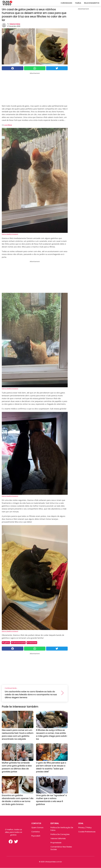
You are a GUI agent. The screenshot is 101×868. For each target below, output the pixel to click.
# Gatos (6, 643)
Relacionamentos (92, 3)
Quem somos (37, 828)
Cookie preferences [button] (87, 832)
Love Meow (8, 125)
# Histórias (32, 643)
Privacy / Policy (85, 828)
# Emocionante (18, 643)
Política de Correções (60, 834)
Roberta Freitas (15, 24)
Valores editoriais (58, 838)
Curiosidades (66, 3)
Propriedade (56, 843)
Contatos (36, 832)
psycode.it (36, 836)
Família (78, 3)
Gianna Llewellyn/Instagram (10, 234)
